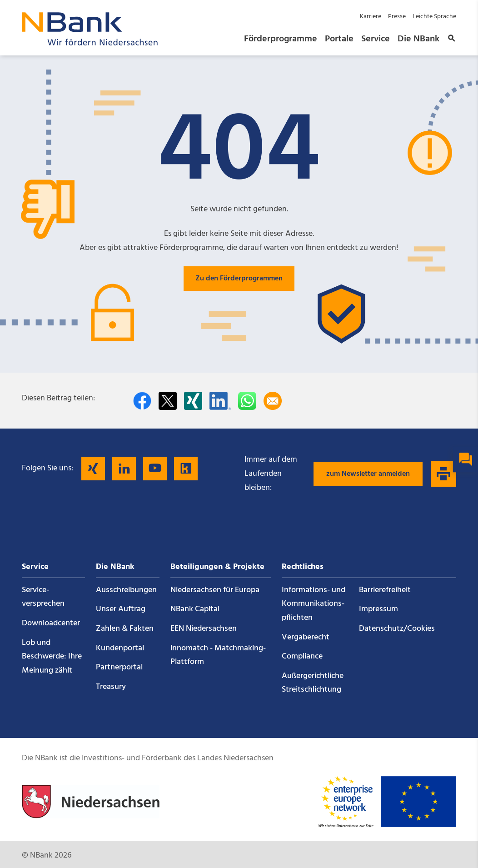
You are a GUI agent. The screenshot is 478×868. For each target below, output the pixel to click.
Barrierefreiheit (385, 590)
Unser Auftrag (121, 609)
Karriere (371, 17)
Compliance (302, 656)
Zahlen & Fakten (125, 629)
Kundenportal (120, 648)
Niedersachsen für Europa (215, 590)
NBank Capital (195, 609)
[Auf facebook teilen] (142, 401)
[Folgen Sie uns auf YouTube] (155, 469)
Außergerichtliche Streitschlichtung (313, 683)
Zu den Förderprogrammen (239, 279)
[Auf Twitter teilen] (168, 401)
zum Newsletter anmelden (368, 474)
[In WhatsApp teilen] (247, 401)
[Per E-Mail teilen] (273, 401)
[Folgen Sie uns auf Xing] (93, 469)
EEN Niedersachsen (204, 629)
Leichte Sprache (434, 17)
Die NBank (418, 39)
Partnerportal (119, 667)
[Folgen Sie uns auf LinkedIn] (124, 469)
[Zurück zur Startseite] (90, 43)
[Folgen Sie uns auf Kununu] (186, 469)
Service (376, 39)
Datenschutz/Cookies (397, 629)
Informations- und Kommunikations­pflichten (314, 604)
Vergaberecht (306, 637)
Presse (397, 17)
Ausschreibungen (126, 590)
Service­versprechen (43, 597)
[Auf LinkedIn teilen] (220, 401)
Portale (339, 39)
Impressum (378, 609)
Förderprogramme (281, 39)
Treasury (111, 687)
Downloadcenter (51, 623)
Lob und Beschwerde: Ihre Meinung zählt (52, 657)
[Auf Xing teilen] (193, 401)
